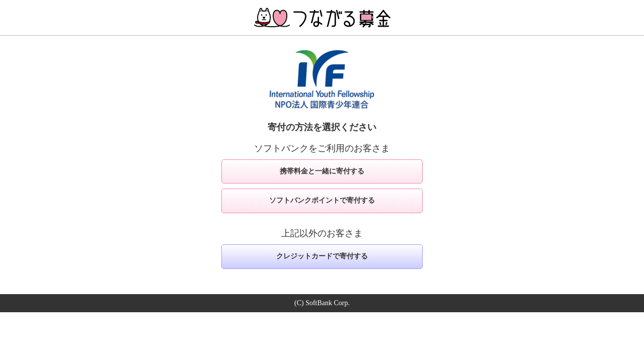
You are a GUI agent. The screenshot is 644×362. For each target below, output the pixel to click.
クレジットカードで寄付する (322, 256)
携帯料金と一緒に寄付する (322, 171)
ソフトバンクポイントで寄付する (322, 200)
